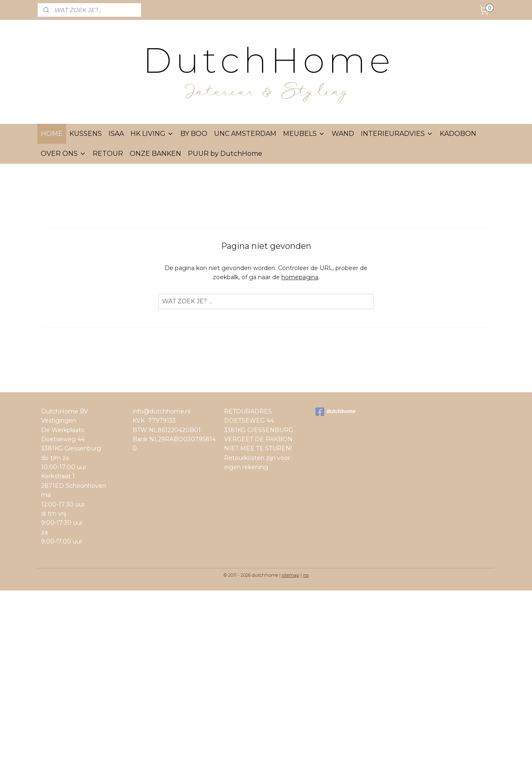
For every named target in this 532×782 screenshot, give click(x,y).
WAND (343, 134)
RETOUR (108, 154)
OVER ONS (63, 154)
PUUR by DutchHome (225, 154)
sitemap (291, 575)
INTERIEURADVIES (397, 134)
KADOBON (458, 134)
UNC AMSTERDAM (245, 134)
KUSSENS (86, 134)
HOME (52, 134)
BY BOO (194, 134)
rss (306, 575)
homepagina (300, 277)
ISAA (116, 134)
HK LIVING (152, 134)
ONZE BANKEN (155, 154)
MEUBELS (304, 134)
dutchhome (336, 412)
